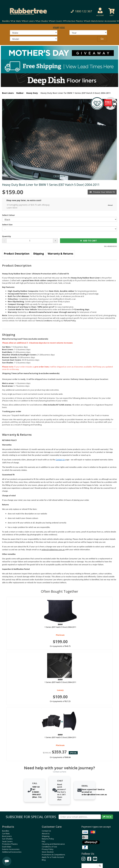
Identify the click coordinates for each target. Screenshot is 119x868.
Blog (44, 860)
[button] (80, 11)
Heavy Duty (32, 93)
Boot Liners (8, 93)
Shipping (39, 254)
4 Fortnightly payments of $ (60, 206)
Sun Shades (7, 839)
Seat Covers (7, 841)
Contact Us (60, 460)
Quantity (6, 236)
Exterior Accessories (11, 849)
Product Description (17, 254)
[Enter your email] (80, 817)
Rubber (20, 93)
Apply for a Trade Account (53, 857)
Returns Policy (48, 839)
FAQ (43, 841)
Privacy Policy (48, 849)
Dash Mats (91, 21)
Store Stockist (48, 852)
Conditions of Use (49, 847)
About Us (46, 833)
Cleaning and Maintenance (53, 844)
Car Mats (6, 833)
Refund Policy (70, 321)
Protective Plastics (10, 844)
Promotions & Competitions (53, 855)
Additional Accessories (12, 852)
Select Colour (8, 215)
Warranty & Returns (60, 254)
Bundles (6, 831)
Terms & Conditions (44, 321)
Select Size (7, 225)
